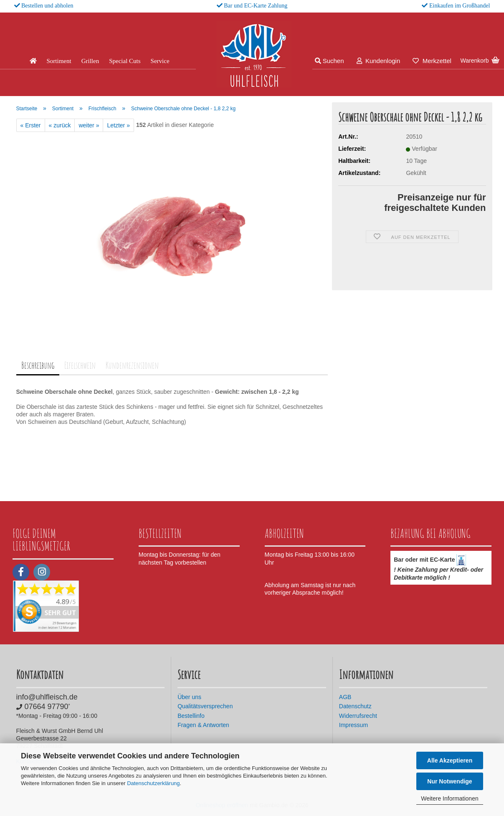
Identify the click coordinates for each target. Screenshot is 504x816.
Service (160, 61)
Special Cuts (125, 61)
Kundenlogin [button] (379, 61)
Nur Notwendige (450, 781)
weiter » (89, 125)
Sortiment (59, 61)
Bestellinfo (191, 716)
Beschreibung (38, 365)
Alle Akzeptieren (450, 760)
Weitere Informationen (450, 798)
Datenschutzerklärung (153, 783)
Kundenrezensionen (132, 365)
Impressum (353, 725)
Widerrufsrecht (358, 716)
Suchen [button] (329, 61)
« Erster (31, 125)
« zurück (60, 125)
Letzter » (118, 125)
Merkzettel (432, 61)
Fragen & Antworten (203, 725)
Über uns (189, 697)
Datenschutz (355, 706)
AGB (345, 697)
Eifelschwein (80, 365)
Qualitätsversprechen (205, 706)
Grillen (90, 61)
